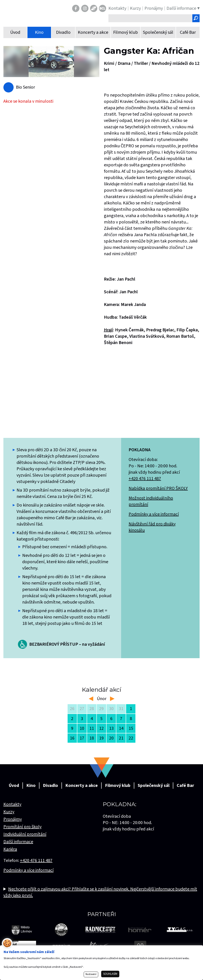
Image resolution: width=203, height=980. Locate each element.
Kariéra (10, 849)
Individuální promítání (25, 834)
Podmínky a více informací (154, 514)
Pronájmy (13, 819)
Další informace (18, 842)
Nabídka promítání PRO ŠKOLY (158, 488)
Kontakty (12, 804)
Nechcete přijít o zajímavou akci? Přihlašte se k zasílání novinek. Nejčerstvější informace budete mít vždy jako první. (100, 892)
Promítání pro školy (22, 827)
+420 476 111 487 (145, 479)
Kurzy (9, 812)
